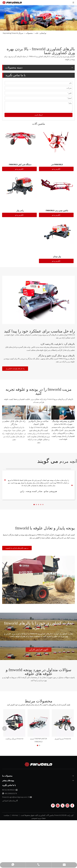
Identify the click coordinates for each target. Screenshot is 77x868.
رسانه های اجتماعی (9, 773)
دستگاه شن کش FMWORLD (20, 165)
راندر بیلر (20, 211)
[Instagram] (58, 778)
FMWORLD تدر (57, 165)
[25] (38, 300)
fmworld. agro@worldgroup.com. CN (16, 770)
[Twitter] (63, 778)
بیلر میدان (57, 257)
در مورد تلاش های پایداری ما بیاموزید (17, 548)
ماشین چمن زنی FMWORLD (57, 211)
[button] (34, 505)
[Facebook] (72, 778)
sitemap (15, 788)
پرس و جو (56, 169)
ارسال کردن (39, 115)
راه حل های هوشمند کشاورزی (15, 369)
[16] (38, 580)
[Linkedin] (67, 778)
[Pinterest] (53, 778)
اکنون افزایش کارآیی (39, 650)
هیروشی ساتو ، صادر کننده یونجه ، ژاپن (38, 491)
